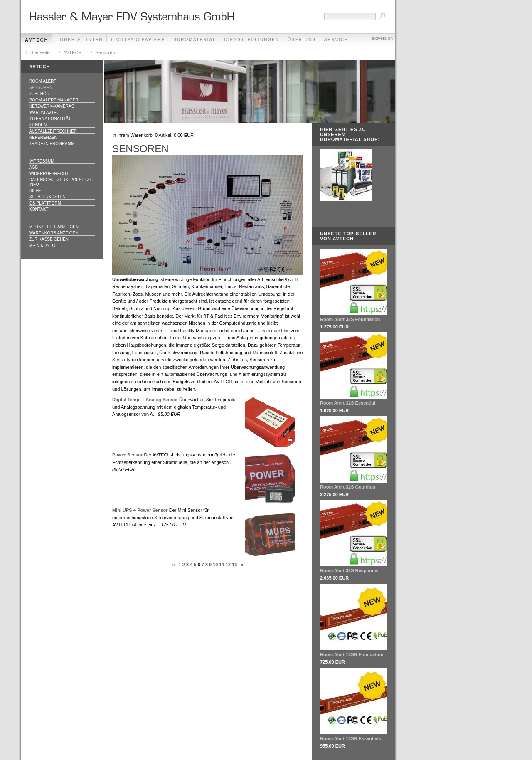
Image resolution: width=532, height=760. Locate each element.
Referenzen (43, 137)
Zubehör (39, 94)
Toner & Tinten (80, 40)
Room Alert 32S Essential (348, 403)
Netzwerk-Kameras (52, 106)
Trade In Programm (52, 144)
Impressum (42, 161)
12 (228, 565)
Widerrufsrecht (49, 174)
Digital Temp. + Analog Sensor (145, 400)
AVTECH (37, 40)
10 (215, 565)
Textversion (381, 38)
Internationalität (50, 119)
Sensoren (105, 52)
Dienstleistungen (252, 40)
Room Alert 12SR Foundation (352, 654)
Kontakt (39, 209)
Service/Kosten (47, 197)
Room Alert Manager (54, 100)
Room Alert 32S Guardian (348, 487)
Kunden (38, 125)
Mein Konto (42, 246)
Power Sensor (127, 455)
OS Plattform (45, 203)
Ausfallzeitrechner (53, 131)
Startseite (40, 52)
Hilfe (35, 191)
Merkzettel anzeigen (54, 227)
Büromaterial (195, 40)
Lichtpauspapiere (138, 40)
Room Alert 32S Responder (350, 570)
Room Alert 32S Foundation (350, 319)
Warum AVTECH (46, 112)
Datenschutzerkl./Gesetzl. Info (61, 182)
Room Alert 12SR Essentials (351, 738)
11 (222, 565)
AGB (33, 167)
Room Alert (43, 81)
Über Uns (302, 40)
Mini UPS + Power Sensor (140, 510)
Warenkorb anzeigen (54, 233)
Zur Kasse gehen (49, 239)
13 (234, 565)
